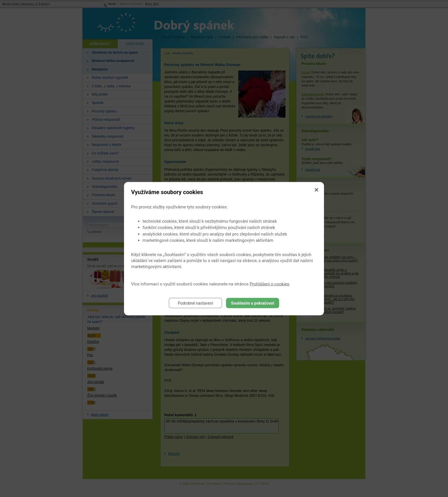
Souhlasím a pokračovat (253, 303)
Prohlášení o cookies (270, 284)
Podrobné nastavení (195, 303)
